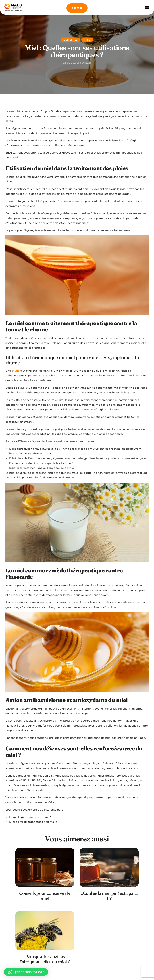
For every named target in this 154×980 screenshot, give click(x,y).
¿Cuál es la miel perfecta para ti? (109, 896)
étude (16, 371)
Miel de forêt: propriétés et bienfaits (33, 822)
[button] (147, 7)
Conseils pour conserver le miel (45, 896)
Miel (87, 40)
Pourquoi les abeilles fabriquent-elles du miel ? (45, 959)
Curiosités (71, 40)
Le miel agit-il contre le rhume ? (30, 817)
